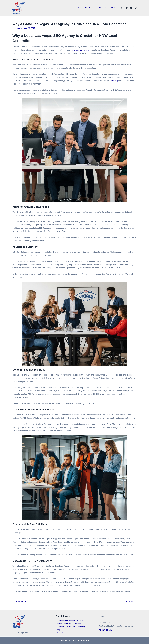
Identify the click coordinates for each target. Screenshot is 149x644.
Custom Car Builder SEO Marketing (70, 626)
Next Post (131, 602)
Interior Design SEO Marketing (68, 623)
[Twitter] (136, 8)
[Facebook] (127, 8)
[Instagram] (122, 8)
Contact (114, 8)
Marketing (114, 81)
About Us (89, 8)
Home (78, 8)
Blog (57, 629)
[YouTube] (131, 8)
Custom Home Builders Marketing (69, 620)
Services (102, 8)
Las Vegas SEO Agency (81, 50)
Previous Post (19, 602)
